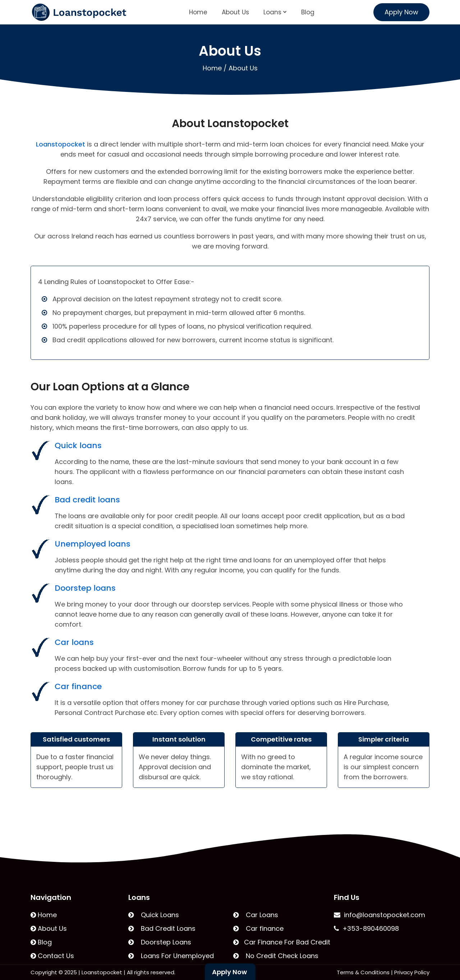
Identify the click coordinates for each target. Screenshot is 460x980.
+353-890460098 (366, 928)
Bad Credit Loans (162, 928)
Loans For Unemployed (171, 956)
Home (198, 12)
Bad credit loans (87, 500)
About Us (235, 12)
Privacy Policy (412, 972)
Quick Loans (154, 915)
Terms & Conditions (363, 972)
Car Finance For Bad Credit (282, 942)
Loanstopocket (61, 144)
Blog (308, 12)
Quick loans (78, 445)
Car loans (74, 642)
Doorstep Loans (160, 942)
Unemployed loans (93, 544)
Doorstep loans (85, 588)
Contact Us (52, 956)
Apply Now (401, 12)
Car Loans (256, 915)
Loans (275, 12)
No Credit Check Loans (276, 956)
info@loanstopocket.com (379, 915)
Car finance (78, 686)
